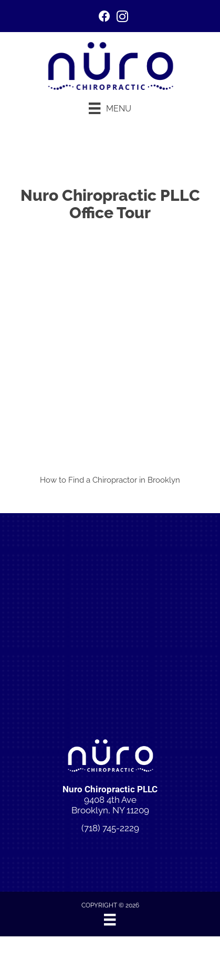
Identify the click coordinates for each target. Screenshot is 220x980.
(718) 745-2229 (110, 828)
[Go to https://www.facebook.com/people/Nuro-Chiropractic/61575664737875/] (104, 18)
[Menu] (110, 108)
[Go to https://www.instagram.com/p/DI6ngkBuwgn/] (122, 18)
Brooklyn (164, 480)
